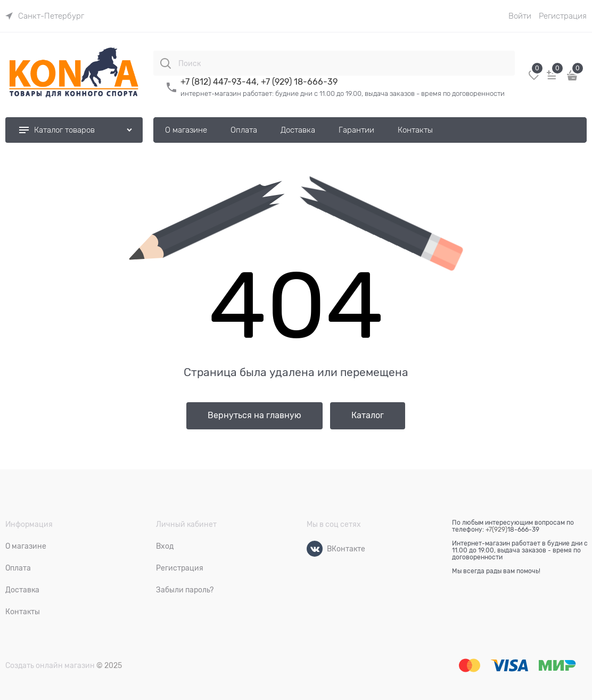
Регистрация (563, 16)
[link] (45, 16)
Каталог (368, 416)
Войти (520, 16)
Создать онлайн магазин (50, 665)
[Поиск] (166, 63)
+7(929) (496, 530)
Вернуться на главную (254, 416)
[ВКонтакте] (315, 549)
